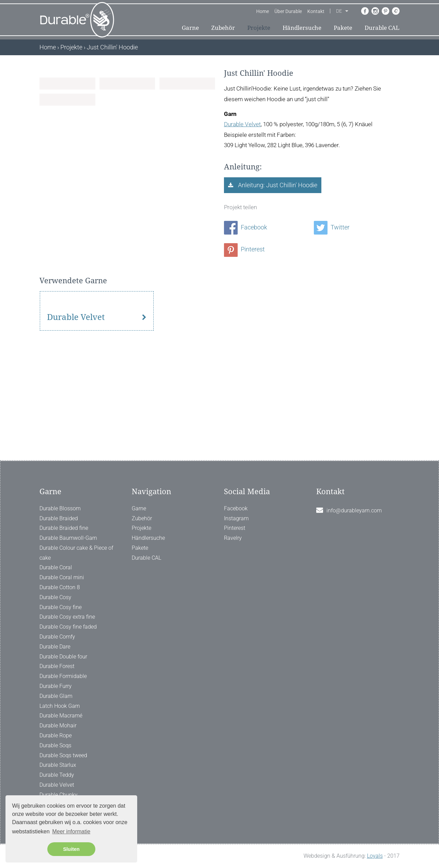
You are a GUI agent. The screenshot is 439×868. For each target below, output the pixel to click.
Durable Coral (56, 568)
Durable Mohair (58, 726)
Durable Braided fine (64, 528)
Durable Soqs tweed (63, 755)
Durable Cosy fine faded (68, 627)
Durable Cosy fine (61, 607)
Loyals (375, 856)
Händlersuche (302, 28)
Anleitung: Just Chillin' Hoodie (277, 185)
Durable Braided (59, 518)
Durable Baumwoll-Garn (68, 538)
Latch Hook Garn (60, 706)
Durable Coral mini (62, 578)
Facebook (246, 227)
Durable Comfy (57, 637)
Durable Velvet (242, 124)
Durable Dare (55, 647)
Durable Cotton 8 (60, 587)
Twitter (332, 227)
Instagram (236, 518)
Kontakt (316, 11)
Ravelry (233, 538)
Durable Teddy (57, 775)
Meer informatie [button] (71, 831)
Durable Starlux (58, 765)
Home (263, 11)
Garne (190, 28)
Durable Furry (56, 686)
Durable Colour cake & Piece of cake (76, 553)
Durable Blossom (60, 508)
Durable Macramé (61, 716)
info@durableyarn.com (354, 510)
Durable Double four (63, 657)
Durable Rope (56, 735)
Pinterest (244, 249)
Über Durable (288, 11)
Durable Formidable (63, 676)
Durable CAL (382, 28)
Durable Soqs (55, 745)
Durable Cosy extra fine (67, 617)
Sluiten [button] (71, 849)
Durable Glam (56, 696)
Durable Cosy (55, 597)
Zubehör (223, 28)
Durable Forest (57, 667)
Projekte (259, 28)
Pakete (343, 28)
